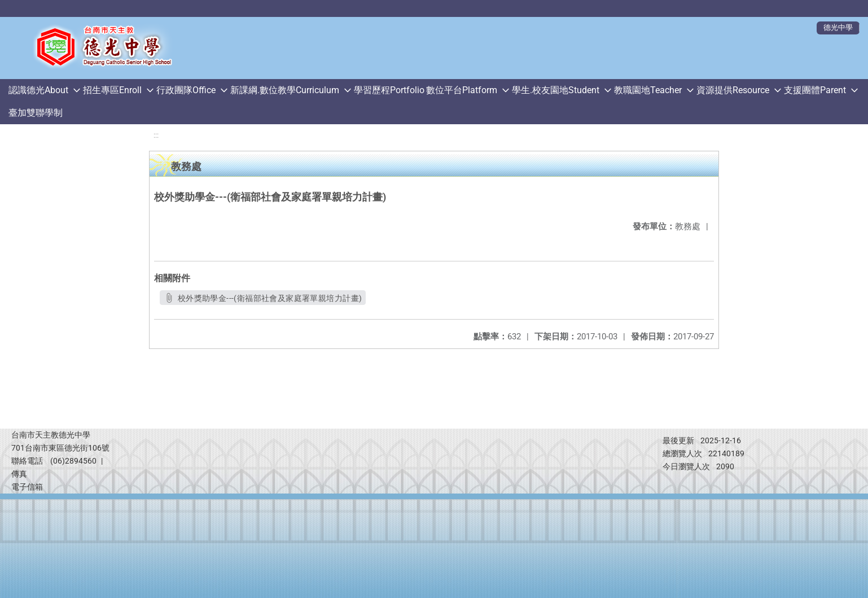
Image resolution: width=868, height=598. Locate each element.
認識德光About (38, 90)
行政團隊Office (186, 90)
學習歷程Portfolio (389, 90)
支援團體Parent (815, 90)
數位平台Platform (462, 90)
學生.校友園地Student (556, 90)
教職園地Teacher (648, 90)
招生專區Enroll (112, 90)
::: (156, 135)
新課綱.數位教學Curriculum (285, 90)
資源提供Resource (733, 90)
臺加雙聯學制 (36, 113)
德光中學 (838, 27)
